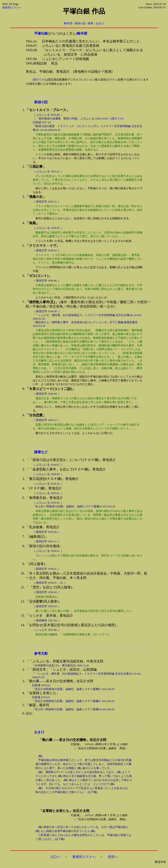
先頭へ (113, 857)
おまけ (100, 23)
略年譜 (68, 23)
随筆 (91, 23)
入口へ (55, 857)
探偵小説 (80, 23)
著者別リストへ (12, 7)
